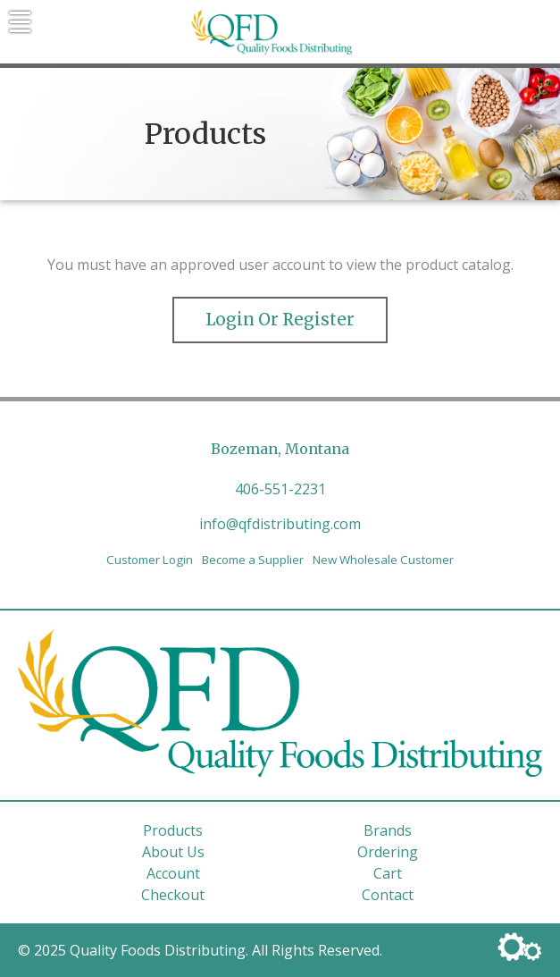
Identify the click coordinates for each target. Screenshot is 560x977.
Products (173, 830)
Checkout (173, 895)
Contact (388, 895)
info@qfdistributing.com (280, 524)
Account (173, 873)
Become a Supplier (253, 560)
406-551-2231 (280, 489)
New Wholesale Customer (383, 560)
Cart (388, 873)
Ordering (388, 852)
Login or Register (280, 320)
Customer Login (150, 560)
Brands (388, 830)
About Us (173, 852)
